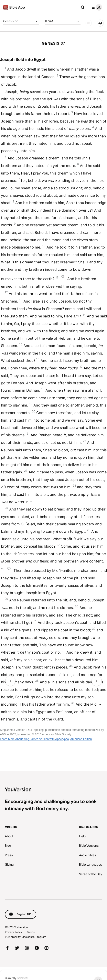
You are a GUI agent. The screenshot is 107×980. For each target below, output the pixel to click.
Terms (31, 932)
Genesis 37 (21, 21)
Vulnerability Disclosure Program (25, 937)
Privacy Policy (13, 932)
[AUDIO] (89, 23)
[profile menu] (96, 7)
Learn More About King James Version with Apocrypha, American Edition (46, 739)
